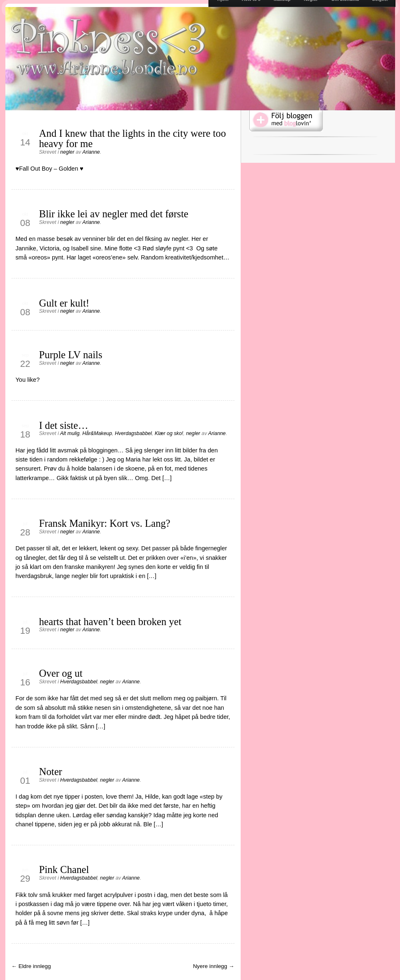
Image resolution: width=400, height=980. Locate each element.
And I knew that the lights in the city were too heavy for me (133, 138)
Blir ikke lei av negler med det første (114, 214)
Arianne (91, 152)
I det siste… (64, 425)
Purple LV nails (71, 355)
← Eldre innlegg (31, 966)
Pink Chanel (64, 869)
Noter (51, 772)
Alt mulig (70, 433)
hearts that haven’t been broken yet (110, 622)
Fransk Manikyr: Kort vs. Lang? (105, 523)
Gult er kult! (64, 303)
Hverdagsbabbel (133, 433)
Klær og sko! (169, 433)
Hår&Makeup (97, 433)
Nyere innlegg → (213, 966)
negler (67, 152)
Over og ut (61, 673)
